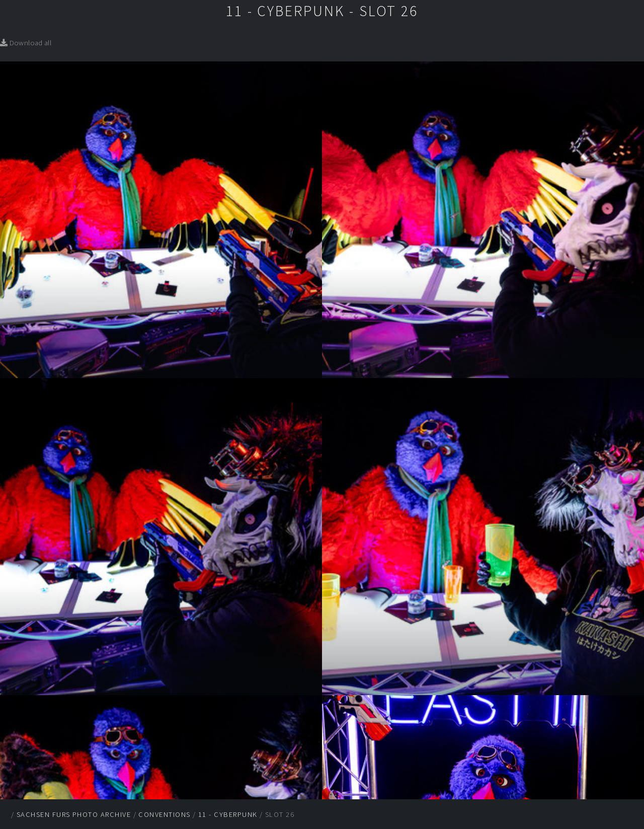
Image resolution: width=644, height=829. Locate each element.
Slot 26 (280, 814)
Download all (26, 43)
